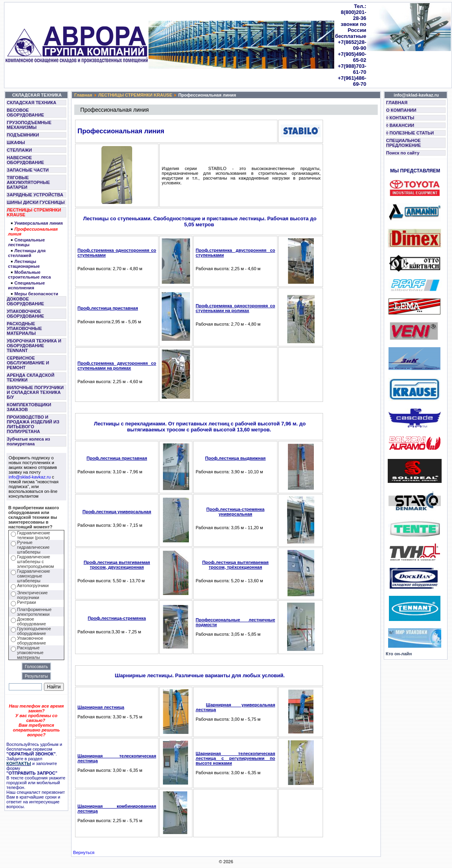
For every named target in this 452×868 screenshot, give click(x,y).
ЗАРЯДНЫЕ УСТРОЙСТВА (35, 195)
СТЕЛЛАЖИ (19, 150)
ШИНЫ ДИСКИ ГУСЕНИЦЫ (36, 202)
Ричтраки (27, 602)
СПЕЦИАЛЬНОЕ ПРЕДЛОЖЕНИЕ (403, 143)
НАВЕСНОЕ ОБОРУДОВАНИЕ (25, 160)
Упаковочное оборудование (32, 641)
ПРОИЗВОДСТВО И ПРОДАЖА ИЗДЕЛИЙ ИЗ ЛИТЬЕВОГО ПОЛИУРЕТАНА (33, 424)
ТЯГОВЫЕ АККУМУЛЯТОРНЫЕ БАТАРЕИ (28, 182)
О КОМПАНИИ (401, 110)
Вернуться (84, 852)
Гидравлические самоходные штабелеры (34, 576)
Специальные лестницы (26, 242)
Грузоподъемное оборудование (34, 631)
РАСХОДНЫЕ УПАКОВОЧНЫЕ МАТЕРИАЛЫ (24, 328)
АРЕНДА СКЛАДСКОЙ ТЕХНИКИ (31, 378)
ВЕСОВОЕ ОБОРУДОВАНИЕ (25, 113)
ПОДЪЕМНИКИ (23, 135)
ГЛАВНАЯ (397, 103)
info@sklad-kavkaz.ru (30, 477)
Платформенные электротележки (34, 612)
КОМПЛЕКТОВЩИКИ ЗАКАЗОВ (29, 407)
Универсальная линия (39, 223)
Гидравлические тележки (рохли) (34, 535)
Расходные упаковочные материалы (30, 652)
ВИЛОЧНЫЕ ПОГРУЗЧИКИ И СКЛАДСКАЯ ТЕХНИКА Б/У (35, 392)
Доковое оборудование (32, 621)
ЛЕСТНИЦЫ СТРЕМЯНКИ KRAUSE (34, 212)
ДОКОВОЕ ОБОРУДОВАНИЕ (25, 301)
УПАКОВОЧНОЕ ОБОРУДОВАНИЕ (25, 314)
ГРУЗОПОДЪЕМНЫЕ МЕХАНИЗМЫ (29, 125)
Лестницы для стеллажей (27, 253)
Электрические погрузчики (33, 595)
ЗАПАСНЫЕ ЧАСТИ (28, 170)
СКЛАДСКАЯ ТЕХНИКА (32, 103)
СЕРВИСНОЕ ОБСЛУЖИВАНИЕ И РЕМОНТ (28, 363)
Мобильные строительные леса (29, 275)
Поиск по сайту (403, 153)
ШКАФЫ (16, 142)
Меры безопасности (36, 294)
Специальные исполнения (26, 285)
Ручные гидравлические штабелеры (33, 547)
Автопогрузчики (33, 585)
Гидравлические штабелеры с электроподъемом (36, 562)
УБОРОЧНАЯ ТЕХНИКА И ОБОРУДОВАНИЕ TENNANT (34, 346)
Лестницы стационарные (24, 264)
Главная (83, 95)
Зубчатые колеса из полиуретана (28, 441)
